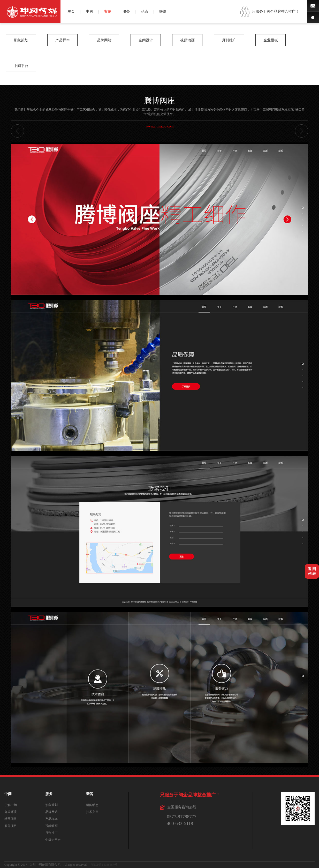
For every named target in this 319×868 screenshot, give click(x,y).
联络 (163, 12)
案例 (108, 12)
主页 (71, 12)
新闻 (90, 794)
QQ (313, 17)
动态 (145, 12)
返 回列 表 (312, 571)
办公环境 (11, 812)
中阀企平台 (53, 840)
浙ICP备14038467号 (104, 865)
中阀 (89, 12)
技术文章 (92, 812)
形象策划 (21, 40)
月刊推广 (229, 40)
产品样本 (63, 40)
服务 (126, 12)
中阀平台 (21, 66)
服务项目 (11, 826)
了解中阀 (11, 805)
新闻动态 (92, 805)
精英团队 (11, 819)
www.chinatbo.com (160, 126)
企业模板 (271, 40)
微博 (313, 6)
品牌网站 (104, 40)
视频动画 (187, 40)
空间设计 (146, 40)
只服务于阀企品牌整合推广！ (276, 12)
